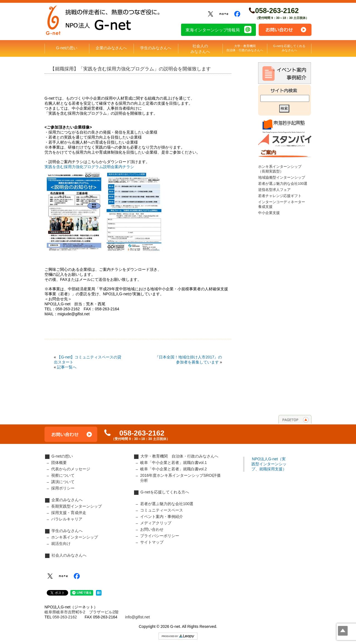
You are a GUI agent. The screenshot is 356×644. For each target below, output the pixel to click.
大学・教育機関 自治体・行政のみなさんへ (179, 456)
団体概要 (59, 463)
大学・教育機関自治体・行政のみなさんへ (245, 48)
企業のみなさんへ (111, 48)
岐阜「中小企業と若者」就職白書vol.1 (174, 463)
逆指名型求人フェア (274, 190)
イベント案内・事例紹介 (162, 517)
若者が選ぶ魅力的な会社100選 (283, 184)
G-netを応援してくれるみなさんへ (289, 48)
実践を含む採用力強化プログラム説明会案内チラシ (89, 167)
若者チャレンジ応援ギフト (280, 196)
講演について (63, 482)
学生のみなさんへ (156, 48)
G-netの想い (62, 456)
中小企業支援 (269, 213)
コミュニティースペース (162, 510)
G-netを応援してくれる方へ (165, 492)
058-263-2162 (277, 11)
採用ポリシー (63, 488)
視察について (63, 475)
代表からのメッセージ (71, 469)
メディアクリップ (156, 523)
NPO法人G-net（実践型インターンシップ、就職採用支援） (269, 464)
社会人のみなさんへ (200, 49)
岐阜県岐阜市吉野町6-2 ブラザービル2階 (81, 612)
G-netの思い (67, 48)
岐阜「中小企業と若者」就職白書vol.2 (174, 469)
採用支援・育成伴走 (69, 513)
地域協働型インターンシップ (282, 178)
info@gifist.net (138, 617)
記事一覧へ (67, 367)
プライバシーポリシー (160, 536)
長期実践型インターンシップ (76, 506)
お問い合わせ (285, 30)
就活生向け (61, 544)
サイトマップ (152, 542)
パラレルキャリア (67, 519)
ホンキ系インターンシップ (75, 537)
